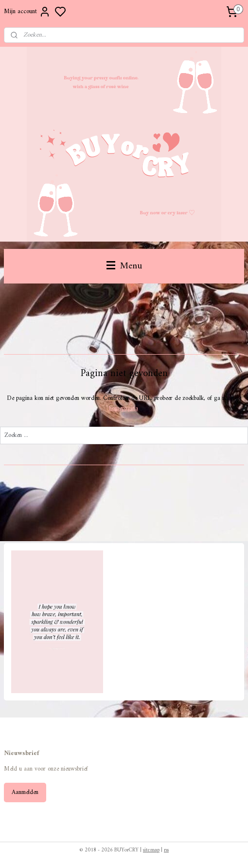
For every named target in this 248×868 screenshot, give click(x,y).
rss (166, 850)
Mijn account (27, 12)
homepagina (124, 408)
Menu (124, 266)
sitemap (151, 850)
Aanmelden (25, 792)
